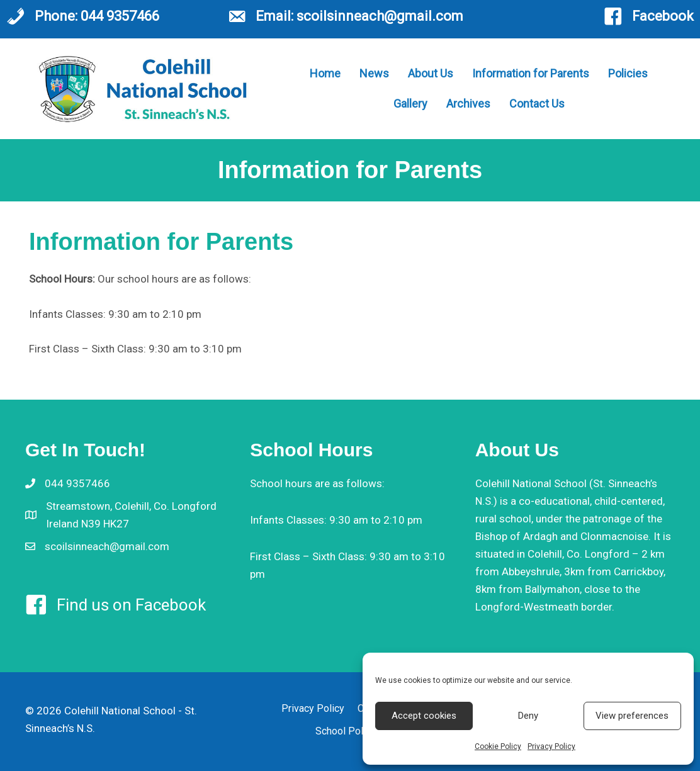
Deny (528, 716)
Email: (276, 16)
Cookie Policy (498, 746)
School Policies (350, 731)
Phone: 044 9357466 (97, 16)
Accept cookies (424, 716)
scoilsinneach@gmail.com (380, 16)
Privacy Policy (551, 746)
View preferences (632, 716)
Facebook (663, 16)
